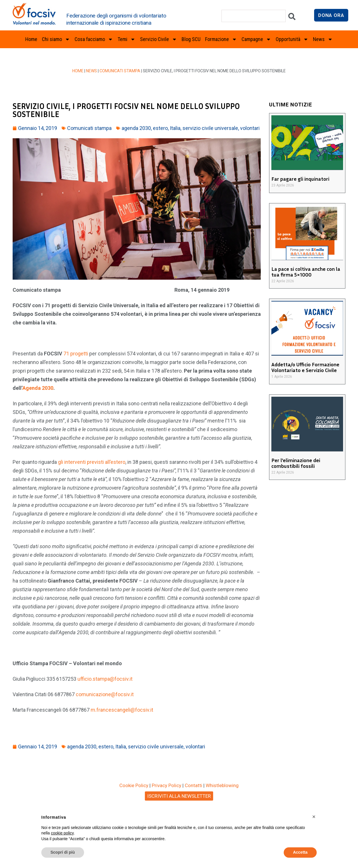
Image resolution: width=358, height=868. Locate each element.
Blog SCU (191, 39)
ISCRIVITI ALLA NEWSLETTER (179, 796)
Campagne (256, 39)
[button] (314, 817)
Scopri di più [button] (63, 852)
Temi (127, 39)
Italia (175, 128)
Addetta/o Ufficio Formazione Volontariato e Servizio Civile (305, 367)
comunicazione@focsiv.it (105, 694)
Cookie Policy (134, 785)
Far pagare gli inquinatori (300, 179)
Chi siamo (56, 39)
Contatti (193, 785)
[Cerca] (292, 18)
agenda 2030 (136, 128)
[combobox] (254, 16)
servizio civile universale (210, 128)
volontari (250, 128)
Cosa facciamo (94, 39)
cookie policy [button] (62, 833)
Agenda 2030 (38, 388)
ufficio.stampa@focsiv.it (105, 679)
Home (31, 39)
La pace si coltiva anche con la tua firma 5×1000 (306, 272)
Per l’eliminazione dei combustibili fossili (296, 463)
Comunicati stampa (120, 71)
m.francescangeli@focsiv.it (122, 710)
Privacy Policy (167, 785)
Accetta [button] (300, 852)
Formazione (221, 39)
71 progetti (76, 354)
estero (160, 128)
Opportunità (292, 39)
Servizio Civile (158, 39)
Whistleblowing (222, 785)
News (323, 39)
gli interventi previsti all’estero (92, 462)
